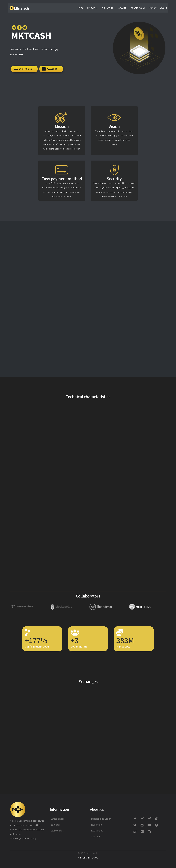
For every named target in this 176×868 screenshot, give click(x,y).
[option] (29, 607)
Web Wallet (57, 830)
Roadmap (96, 825)
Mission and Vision (101, 819)
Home (81, 8)
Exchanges (97, 830)
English (163, 8)
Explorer (122, 8)
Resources (92, 8)
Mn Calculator (138, 8)
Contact (154, 8)
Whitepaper (108, 8)
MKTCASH (92, 853)
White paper (58, 819)
